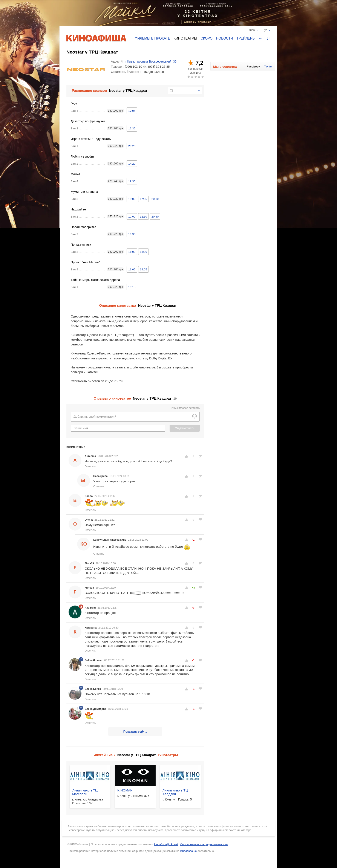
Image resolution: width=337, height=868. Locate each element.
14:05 (143, 269)
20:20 (132, 146)
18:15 (132, 287)
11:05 (132, 269)
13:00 (143, 252)
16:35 (132, 128)
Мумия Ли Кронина (84, 192)
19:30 (132, 181)
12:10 (143, 217)
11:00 (132, 252)
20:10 (155, 199)
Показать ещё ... (135, 732)
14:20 (132, 164)
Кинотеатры (185, 38)
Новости (224, 38)
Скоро (207, 38)
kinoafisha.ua (189, 851)
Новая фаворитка (83, 227)
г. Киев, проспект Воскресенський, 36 (151, 61)
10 (202, 77)
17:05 (132, 111)
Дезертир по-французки (88, 121)
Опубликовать (185, 428)
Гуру (74, 104)
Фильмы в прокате (152, 38)
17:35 (143, 199)
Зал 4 (74, 111)
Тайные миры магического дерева (95, 280)
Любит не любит (83, 156)
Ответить (90, 466)
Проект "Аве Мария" (85, 262)
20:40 (155, 217)
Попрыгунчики (81, 245)
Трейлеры (246, 38)
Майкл (75, 174)
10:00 (132, 217)
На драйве (78, 209)
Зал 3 (74, 199)
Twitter (268, 67)
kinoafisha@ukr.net (166, 844)
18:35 (132, 234)
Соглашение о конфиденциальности (204, 844)
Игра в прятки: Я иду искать (91, 139)
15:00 (132, 199)
